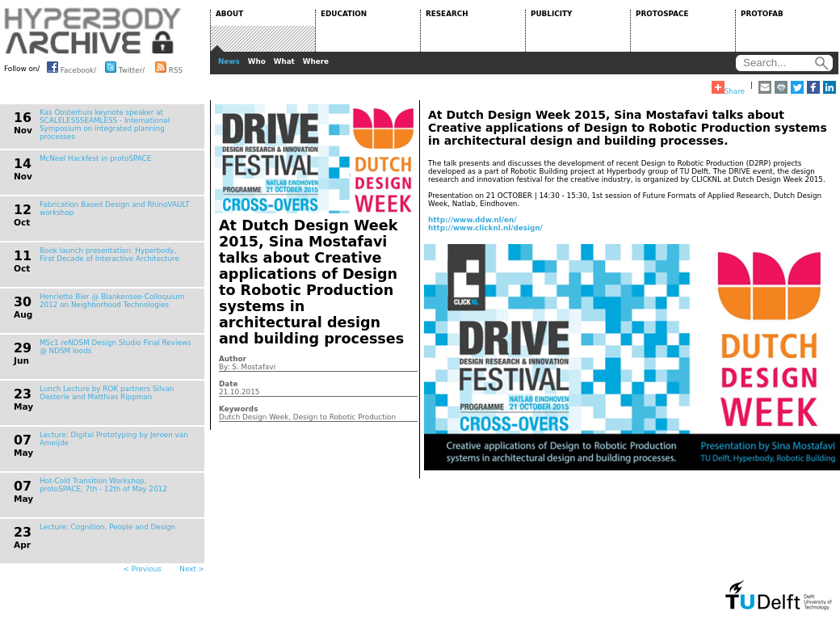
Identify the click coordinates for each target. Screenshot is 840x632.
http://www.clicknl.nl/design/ (485, 228)
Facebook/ (71, 67)
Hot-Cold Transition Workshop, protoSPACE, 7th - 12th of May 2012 (103, 485)
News (229, 61)
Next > (192, 569)
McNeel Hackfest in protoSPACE (95, 158)
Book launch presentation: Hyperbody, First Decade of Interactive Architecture (109, 255)
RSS (169, 67)
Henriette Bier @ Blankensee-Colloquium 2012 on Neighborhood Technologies (112, 301)
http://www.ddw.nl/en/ (472, 220)
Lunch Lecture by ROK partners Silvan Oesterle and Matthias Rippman (107, 393)
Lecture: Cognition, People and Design (107, 527)
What (284, 61)
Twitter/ (125, 67)
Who (257, 61)
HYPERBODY (93, 31)
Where (316, 61)
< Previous (143, 569)
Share (728, 88)
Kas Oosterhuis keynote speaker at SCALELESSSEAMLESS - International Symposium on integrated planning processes (105, 124)
